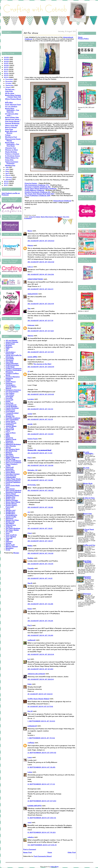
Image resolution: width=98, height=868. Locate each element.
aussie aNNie (32, 357)
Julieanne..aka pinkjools (36, 674)
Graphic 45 (10, 416)
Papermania (10, 471)
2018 (6, 69)
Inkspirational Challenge (62, 201)
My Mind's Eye (11, 451)
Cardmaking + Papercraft (11, 353)
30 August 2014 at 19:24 (40, 621)
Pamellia (31, 568)
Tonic (8, 533)
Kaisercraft (10, 429)
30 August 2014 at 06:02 (41, 262)
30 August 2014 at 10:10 (40, 409)
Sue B (30, 583)
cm (29, 512)
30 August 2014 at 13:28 (40, 507)
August (8, 87)
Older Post (72, 852)
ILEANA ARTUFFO (35, 806)
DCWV (8, 380)
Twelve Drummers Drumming (12, 163)
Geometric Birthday (87, 577)
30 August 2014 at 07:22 (41, 331)
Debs (30, 684)
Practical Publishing (13, 482)
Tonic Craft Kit (11, 535)
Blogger (16, 553)
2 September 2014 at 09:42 (42, 753)
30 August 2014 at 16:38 (40, 604)
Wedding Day (10, 165)
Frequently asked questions (12, 414)
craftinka (31, 743)
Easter (8, 401)
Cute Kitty (9, 91)
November (9, 81)
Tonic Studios (11, 537)
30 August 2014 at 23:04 (41, 679)
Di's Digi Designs (12, 391)
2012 (6, 183)
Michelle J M (33, 470)
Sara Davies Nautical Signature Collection (13, 491)
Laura (30, 757)
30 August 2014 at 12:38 (40, 480)
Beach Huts (87, 514)
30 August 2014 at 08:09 (41, 367)
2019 (6, 67)
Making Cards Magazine (11, 440)
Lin (29, 659)
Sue (29, 308)
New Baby (9, 454)
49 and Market (11, 340)
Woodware (10, 548)
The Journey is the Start (42, 364)
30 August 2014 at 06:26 (41, 274)
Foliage (8, 135)
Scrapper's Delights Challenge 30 (38, 187)
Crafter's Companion (14, 368)
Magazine (9, 438)
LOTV (8, 431)
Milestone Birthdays (13, 444)
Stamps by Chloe (12, 520)
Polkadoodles (11, 477)
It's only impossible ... (89, 453)
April (7, 173)
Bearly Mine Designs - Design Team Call (13, 96)
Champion (87, 594)
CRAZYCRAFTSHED (35, 279)
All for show (10, 93)
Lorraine (31, 399)
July (7, 167)
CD (7, 350)
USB (7, 540)
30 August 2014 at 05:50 (41, 241)
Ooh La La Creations (13, 462)
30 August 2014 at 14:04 (40, 564)
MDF (8, 434)
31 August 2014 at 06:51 (40, 694)
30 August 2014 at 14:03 (40, 553)
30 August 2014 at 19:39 (40, 635)
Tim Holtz (9, 532)
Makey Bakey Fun (12, 158)
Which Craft (10, 545)
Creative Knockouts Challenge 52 (37, 192)
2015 (6, 75)
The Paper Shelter (12, 530)
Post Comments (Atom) (43, 856)
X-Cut (8, 550)
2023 (7, 59)
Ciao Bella (9, 362)
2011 (6, 185)
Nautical (9, 452)
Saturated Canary (12, 495)
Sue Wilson (10, 523)
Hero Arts (66, 217)
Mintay (8, 448)
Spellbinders (10, 512)
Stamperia (9, 518)
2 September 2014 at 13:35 (41, 767)
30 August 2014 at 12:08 (40, 465)
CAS (7, 349)
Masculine (10, 443)
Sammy (30, 336)
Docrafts (9, 398)
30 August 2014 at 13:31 (40, 528)
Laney (30, 772)
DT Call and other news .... (12, 115)
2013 (6, 181)
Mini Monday (11, 446)
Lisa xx (30, 267)
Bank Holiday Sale (12, 117)
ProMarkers (28, 218)
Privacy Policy (83, 39)
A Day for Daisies (35, 217)
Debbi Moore (11, 382)
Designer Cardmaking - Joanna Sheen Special (11, 386)
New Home (10, 456)
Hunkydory (10, 424)
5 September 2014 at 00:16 (42, 818)
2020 (7, 65)
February (9, 177)
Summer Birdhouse (12, 123)
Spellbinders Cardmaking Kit (11, 514)
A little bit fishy (89, 498)
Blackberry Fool (11, 137)
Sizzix (8, 509)
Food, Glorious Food (13, 104)
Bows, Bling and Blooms (11, 132)
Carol (30, 533)
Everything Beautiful (87, 561)
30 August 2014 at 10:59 (41, 434)
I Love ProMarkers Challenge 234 (38, 195)
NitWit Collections (12, 457)
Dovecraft (9, 400)
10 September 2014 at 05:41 (42, 845)
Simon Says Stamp (13, 502)
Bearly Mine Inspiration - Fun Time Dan (12, 110)
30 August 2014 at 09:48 (41, 394)
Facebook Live (11, 405)
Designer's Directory (13, 390)
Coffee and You (89, 545)
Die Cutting (10, 393)
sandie (30, 424)
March (8, 175)
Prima (8, 484)
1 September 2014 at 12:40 (41, 721)
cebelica (31, 837)
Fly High (86, 468)
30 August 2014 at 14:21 (40, 578)
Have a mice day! (11, 125)
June (7, 169)
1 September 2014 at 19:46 (41, 738)
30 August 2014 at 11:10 (40, 453)
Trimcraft (9, 538)
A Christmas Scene (12, 156)
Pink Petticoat (11, 476)
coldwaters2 (32, 726)
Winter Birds (88, 483)
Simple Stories (11, 504)
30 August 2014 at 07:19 (40, 321)
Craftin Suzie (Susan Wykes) (38, 699)
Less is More (11, 433)
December (10, 79)
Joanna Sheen (11, 426)
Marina (30, 245)
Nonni (30, 231)
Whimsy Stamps (12, 546)
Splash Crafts (11, 517)
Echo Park (9, 403)
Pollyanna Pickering (13, 480)
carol (29, 822)
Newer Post (28, 852)
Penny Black (10, 472)
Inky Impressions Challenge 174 (37, 185)
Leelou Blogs (54, 866)
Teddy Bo (9, 527)
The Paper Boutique (13, 528)
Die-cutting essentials (10, 396)
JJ (28, 371)
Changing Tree (10, 148)
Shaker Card (10, 499)
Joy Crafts (10, 428)
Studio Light (10, 522)
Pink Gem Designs (13, 474)
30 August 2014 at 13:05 (40, 490)
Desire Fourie (33, 439)
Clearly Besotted (12, 363)
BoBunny (9, 347)
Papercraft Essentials (10, 468)
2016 (6, 73)
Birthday (9, 345)
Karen (30, 609)
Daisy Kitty (9, 160)
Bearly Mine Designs (47, 217)
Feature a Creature (12, 154)
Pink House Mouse (12, 121)
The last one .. (10, 89)
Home (50, 852)
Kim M (30, 711)
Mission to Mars (11, 150)
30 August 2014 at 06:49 (41, 304)
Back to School (11, 127)
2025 (7, 57)
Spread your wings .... (13, 119)
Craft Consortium (12, 365)
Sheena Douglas (12, 500)
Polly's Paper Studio (13, 479)
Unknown (31, 325)
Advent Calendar (12, 342)
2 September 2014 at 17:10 (41, 784)
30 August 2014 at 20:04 (41, 654)
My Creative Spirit (13, 449)
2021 (6, 63)
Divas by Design (31, 183)
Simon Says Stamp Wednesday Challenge (41, 188)
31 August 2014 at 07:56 (40, 706)
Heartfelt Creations (13, 418)
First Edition (10, 411)
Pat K (30, 458)
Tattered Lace (11, 525)
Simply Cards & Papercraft (11, 506)
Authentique (10, 344)
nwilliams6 (32, 640)
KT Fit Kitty (32, 485)
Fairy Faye (9, 129)
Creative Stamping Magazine (13, 377)
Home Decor (10, 421)
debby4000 (33, 294)
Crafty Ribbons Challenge (34, 190)
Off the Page (10, 459)
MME (8, 436)
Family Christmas (12, 408)
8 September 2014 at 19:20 (42, 832)
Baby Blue (9, 102)
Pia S (30, 625)
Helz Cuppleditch (12, 420)
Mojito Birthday (11, 152)
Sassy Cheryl (11, 494)
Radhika (31, 558)
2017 (6, 71)
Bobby (30, 546)
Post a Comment (30, 849)
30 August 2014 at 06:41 (40, 289)
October (9, 83)
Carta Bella (10, 359)
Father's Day (10, 410)
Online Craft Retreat (13, 461)
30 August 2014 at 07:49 (41, 352)
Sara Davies (10, 489)
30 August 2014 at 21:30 (40, 669)
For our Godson (11, 106)
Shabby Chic (10, 497)
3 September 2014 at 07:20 (42, 801)
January (9, 179)
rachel (30, 414)
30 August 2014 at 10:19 (40, 419)
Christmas (9, 360)
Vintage (8, 543)
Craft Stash (10, 367)
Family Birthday (11, 406)
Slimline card (10, 510)
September (10, 85)
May (7, 171)
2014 (6, 77)
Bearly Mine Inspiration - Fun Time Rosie (12, 144)
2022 (7, 61)
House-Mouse (11, 423)
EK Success (58, 217)
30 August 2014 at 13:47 (40, 541)
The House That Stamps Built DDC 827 (40, 194)
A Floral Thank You (89, 530)
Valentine (9, 541)
